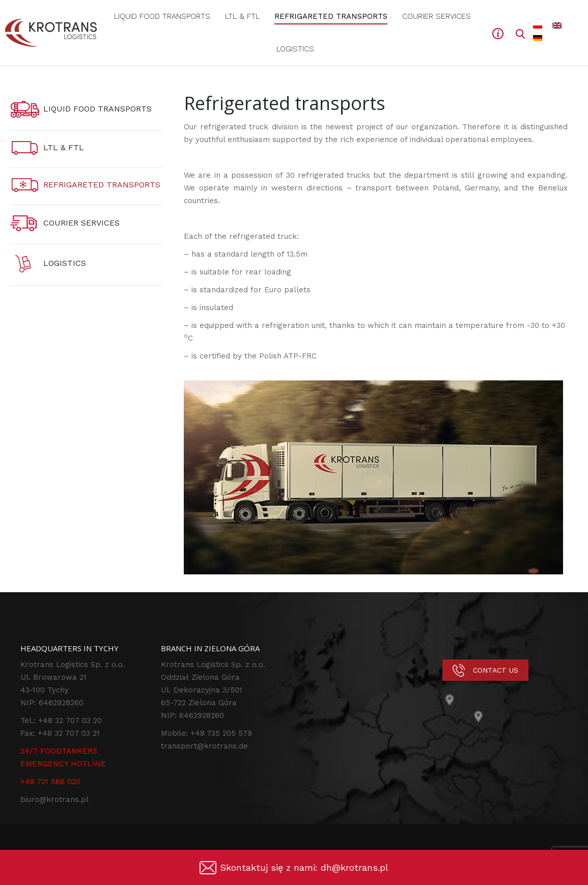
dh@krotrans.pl (355, 867)
